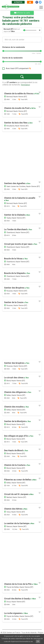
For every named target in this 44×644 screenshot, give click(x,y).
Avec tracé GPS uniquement (17, 68)
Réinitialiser (25, 85)
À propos (18, 2)
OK (38, 641)
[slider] (25, 30)
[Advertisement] (22, 156)
